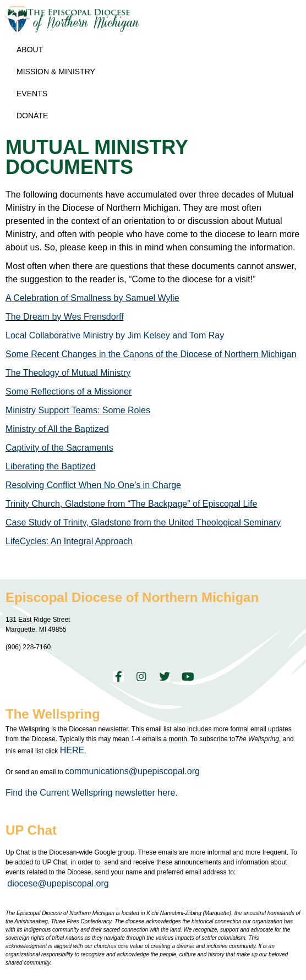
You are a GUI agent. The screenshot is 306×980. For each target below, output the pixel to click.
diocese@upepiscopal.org (58, 883)
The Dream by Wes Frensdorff (65, 317)
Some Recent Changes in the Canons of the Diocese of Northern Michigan (151, 354)
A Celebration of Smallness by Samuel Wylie (92, 298)
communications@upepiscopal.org (132, 771)
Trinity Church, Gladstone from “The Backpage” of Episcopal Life (131, 504)
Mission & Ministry (59, 72)
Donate (32, 116)
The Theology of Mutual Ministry (68, 373)
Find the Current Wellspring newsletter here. (93, 793)
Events (35, 94)
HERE (72, 750)
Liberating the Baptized (51, 466)
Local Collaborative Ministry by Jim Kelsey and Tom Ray (115, 335)
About (32, 50)
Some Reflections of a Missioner (69, 392)
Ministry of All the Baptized (57, 429)
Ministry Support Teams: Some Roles (78, 410)
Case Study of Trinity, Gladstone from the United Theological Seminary (143, 522)
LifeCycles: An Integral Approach (69, 541)
